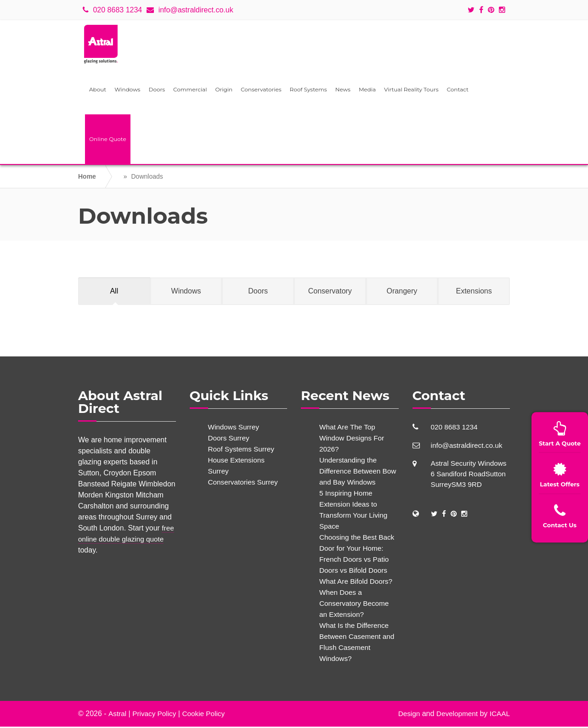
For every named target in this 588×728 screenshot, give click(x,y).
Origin (224, 91)
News (343, 91)
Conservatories (261, 91)
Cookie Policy (207, 715)
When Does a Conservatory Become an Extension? (356, 605)
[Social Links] (434, 516)
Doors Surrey (230, 439)
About (98, 91)
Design (406, 715)
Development (455, 715)
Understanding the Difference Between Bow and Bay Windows (357, 472)
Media (367, 91)
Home (87, 178)
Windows (127, 91)
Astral (117, 715)
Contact (458, 91)
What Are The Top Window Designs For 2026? (353, 439)
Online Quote (108, 140)
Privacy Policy (156, 715)
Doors (157, 91)
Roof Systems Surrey (243, 450)
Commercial (190, 91)
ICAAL (499, 715)
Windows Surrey (235, 428)
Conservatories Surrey (245, 483)
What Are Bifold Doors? (357, 583)
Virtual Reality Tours (411, 91)
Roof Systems (308, 91)
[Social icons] (473, 10)
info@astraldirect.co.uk (190, 10)
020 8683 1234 (112, 10)
